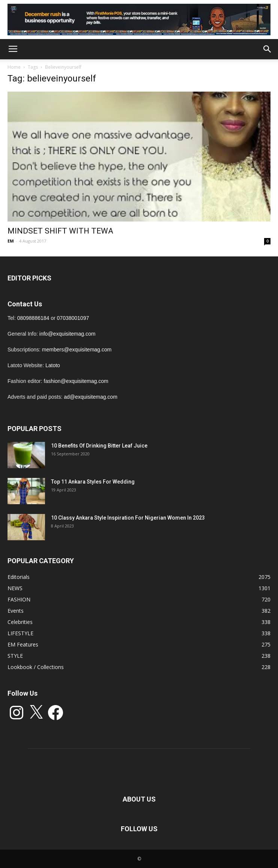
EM (11, 241)
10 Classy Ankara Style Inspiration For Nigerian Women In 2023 (128, 518)
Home (14, 67)
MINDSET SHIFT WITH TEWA (60, 231)
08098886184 (33, 318)
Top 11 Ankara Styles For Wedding (93, 482)
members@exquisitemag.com (77, 350)
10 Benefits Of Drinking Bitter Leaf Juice (99, 446)
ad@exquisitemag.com (91, 397)
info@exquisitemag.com (68, 334)
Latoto (53, 365)
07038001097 (73, 318)
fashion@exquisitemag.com (76, 381)
